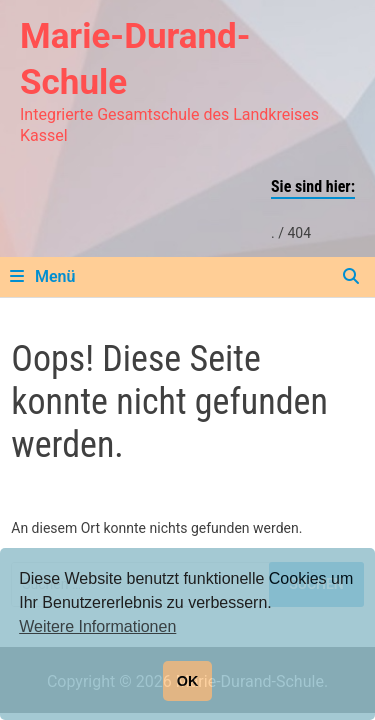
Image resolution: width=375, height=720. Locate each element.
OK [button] (188, 681)
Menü (42, 276)
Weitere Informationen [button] (97, 626)
